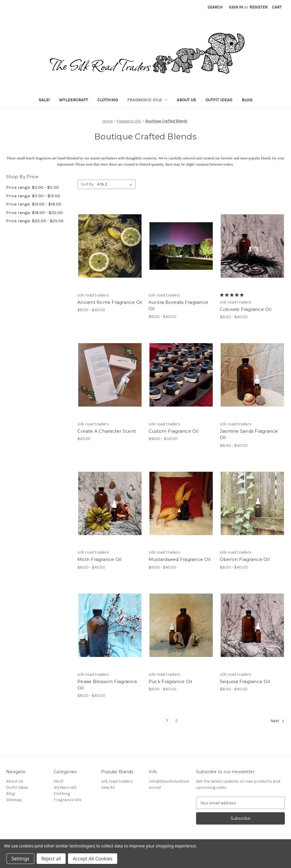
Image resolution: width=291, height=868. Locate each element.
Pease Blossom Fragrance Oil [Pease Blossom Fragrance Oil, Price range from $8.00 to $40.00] (107, 685)
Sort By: (87, 184)
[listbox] (116, 184)
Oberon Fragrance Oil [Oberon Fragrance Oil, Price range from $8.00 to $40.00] (245, 559)
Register (258, 7)
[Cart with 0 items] (277, 7)
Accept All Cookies (93, 859)
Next (278, 721)
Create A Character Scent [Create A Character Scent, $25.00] (107, 431)
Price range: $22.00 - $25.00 (35, 221)
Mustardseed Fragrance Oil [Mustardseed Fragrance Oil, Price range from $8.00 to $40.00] (179, 559)
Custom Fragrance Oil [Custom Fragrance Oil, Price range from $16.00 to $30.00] (173, 431)
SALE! (44, 100)
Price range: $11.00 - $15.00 (33, 196)
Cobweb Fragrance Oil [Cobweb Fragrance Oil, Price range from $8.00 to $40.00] (246, 309)
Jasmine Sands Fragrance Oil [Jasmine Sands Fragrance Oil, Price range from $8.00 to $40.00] (249, 434)
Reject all (51, 859)
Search (215, 7)
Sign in (236, 7)
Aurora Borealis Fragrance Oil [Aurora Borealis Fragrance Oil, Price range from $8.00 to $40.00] (178, 306)
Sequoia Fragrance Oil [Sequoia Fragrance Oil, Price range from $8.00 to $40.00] (245, 681)
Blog (247, 100)
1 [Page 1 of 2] (167, 720)
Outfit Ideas (219, 100)
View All (108, 787)
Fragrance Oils (147, 100)
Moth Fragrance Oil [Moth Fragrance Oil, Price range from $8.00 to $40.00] (99, 559)
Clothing (108, 100)
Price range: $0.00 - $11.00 (33, 187)
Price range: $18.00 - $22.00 (34, 213)
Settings (20, 859)
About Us (186, 100)
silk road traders (117, 781)
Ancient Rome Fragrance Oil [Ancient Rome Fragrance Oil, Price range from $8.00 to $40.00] (110, 302)
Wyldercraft (73, 100)
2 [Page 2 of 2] (176, 720)
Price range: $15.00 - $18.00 (34, 204)
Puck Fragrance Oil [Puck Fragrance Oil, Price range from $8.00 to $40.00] (170, 681)
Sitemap (14, 800)
